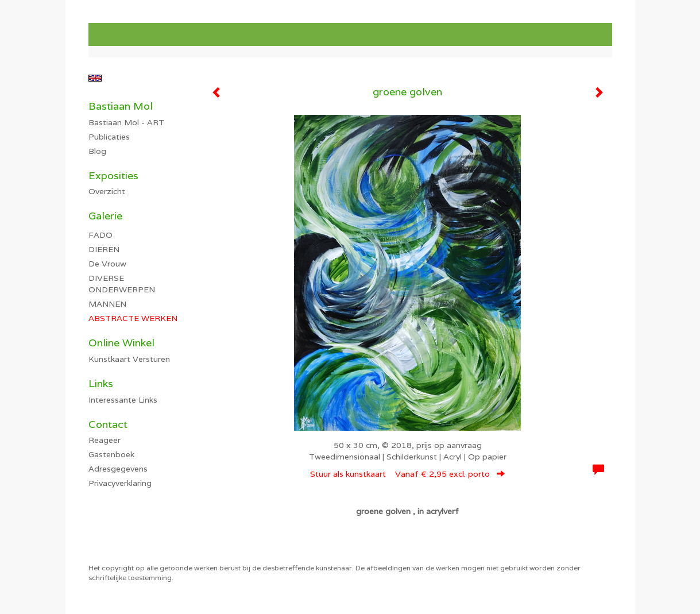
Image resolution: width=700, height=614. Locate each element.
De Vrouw (107, 264)
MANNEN (107, 304)
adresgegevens (118, 469)
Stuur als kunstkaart (407, 474)
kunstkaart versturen (129, 359)
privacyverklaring (120, 483)
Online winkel (121, 343)
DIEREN (104, 249)
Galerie (105, 216)
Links (101, 383)
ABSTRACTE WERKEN (133, 318)
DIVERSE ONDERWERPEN (122, 284)
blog (97, 151)
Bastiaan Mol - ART (126, 122)
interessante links (123, 400)
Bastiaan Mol (121, 106)
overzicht (107, 191)
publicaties (109, 137)
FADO (100, 235)
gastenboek (111, 454)
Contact (108, 424)
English (95, 78)
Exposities (113, 175)
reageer (105, 440)
